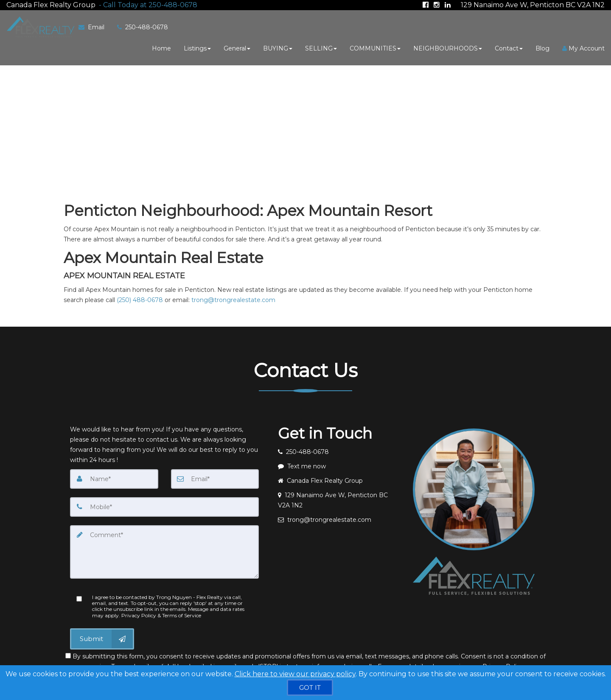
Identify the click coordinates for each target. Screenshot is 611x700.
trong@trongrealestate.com (233, 300)
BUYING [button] (278, 48)
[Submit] (102, 638)
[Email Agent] (94, 27)
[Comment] (164, 552)
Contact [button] (509, 48)
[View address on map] (339, 500)
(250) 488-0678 (140, 300)
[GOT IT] (310, 687)
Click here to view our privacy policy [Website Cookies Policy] (295, 674)
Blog (542, 48)
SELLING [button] (321, 48)
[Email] (215, 479)
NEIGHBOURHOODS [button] (448, 48)
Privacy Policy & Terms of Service (161, 615)
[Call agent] (146, 4)
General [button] (237, 48)
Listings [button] (197, 48)
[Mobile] (164, 507)
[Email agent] (339, 519)
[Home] (39, 27)
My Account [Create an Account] (583, 48)
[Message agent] (339, 466)
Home (161, 48)
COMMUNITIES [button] (375, 48)
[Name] (114, 479)
